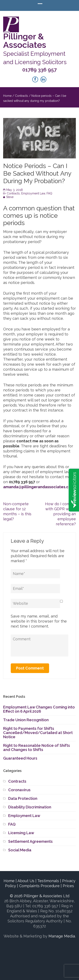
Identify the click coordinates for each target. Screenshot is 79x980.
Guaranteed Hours (20, 758)
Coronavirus (19, 790)
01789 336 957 (39, 70)
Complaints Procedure (39, 886)
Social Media (20, 850)
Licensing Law (21, 833)
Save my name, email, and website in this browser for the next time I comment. (39, 621)
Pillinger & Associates (25, 41)
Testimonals (48, 881)
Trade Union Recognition (26, 720)
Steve (10, 197)
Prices (68, 886)
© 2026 (40, 896)
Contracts (21, 96)
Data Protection (23, 798)
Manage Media (62, 936)
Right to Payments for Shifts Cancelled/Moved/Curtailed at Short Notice (38, 733)
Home (7, 96)
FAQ (49, 193)
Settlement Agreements (30, 841)
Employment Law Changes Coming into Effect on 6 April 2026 (39, 709)
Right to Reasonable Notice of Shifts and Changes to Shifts (37, 748)
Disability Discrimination (30, 807)
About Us (26, 881)
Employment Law (33, 193)
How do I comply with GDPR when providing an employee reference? (60, 514)
